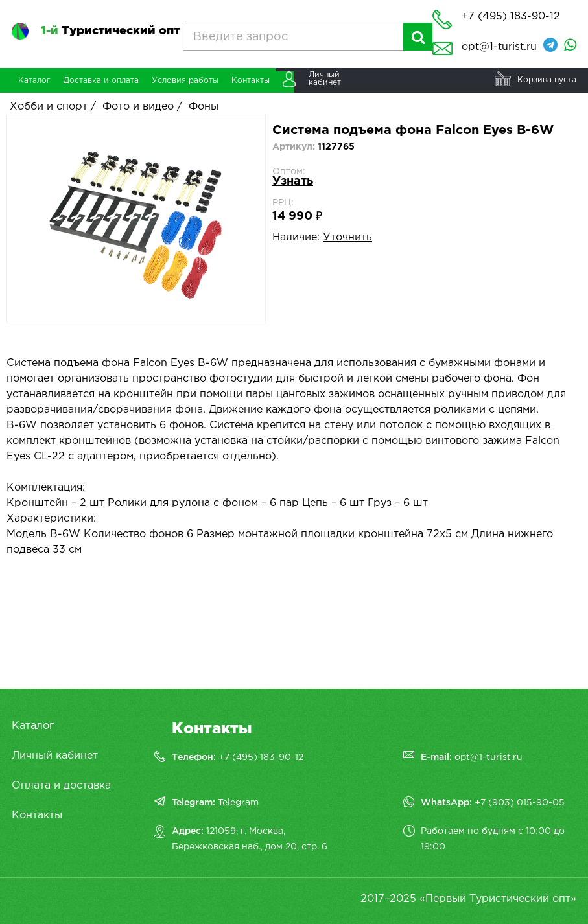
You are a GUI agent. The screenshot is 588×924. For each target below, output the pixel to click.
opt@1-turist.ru (499, 47)
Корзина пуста (547, 80)
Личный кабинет (55, 756)
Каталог (33, 726)
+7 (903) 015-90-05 (520, 803)
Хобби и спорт (49, 107)
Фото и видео (138, 107)
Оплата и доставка (61, 786)
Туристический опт (110, 31)
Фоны (204, 107)
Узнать (293, 181)
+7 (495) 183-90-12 (261, 757)
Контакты (37, 815)
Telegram (238, 803)
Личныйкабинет (325, 79)
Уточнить (347, 237)
